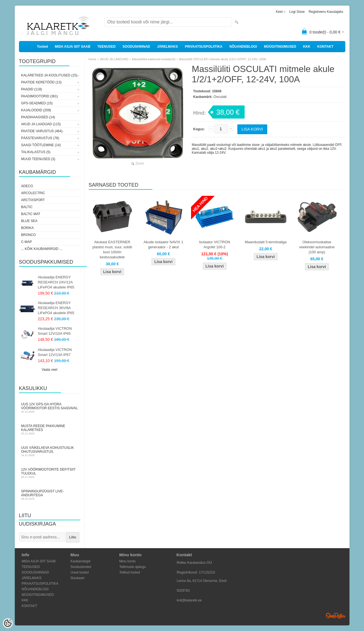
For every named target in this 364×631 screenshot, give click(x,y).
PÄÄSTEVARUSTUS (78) (40, 138)
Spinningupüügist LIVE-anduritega (50, 495)
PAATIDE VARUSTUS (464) (42, 131)
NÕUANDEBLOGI (243, 47)
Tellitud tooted (130, 572)
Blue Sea (29, 221)
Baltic (27, 207)
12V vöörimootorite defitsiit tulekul (50, 473)
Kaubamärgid (80, 561)
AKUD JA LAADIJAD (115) (41, 124)
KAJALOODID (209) (36, 110)
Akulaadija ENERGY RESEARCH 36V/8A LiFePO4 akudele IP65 (56, 308)
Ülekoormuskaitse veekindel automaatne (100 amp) (317, 247)
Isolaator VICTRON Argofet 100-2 (214, 245)
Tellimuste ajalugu (133, 567)
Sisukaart (78, 578)
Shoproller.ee (336, 616)
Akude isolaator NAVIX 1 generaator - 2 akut (163, 245)
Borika (27, 228)
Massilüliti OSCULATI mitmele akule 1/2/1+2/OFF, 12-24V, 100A (223, 59)
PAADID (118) (32, 89)
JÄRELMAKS (167, 47)
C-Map (27, 242)
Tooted (43, 47)
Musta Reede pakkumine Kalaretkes (50, 429)
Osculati (220, 97)
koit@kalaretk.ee (189, 600)
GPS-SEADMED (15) (37, 103)
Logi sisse (297, 12)
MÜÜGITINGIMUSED (280, 47)
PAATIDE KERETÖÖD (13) (41, 82)
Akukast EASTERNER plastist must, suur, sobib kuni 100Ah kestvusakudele (112, 250)
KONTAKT (326, 47)
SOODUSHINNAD (136, 47)
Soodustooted (81, 567)
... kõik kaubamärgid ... (42, 249)
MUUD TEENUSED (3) (38, 159)
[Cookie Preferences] (8, 623)
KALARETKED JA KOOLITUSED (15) (49, 75)
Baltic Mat (31, 214)
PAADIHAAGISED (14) (38, 117)
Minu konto (128, 561)
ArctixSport (33, 200)
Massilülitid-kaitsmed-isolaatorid (154, 59)
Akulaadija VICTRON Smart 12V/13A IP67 (55, 352)
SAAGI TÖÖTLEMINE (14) (41, 145)
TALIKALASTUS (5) (36, 152)
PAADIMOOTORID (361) (40, 96)
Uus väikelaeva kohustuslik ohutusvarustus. (50, 451)
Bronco (29, 235)
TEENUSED (106, 47)
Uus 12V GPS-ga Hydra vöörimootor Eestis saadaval (50, 408)
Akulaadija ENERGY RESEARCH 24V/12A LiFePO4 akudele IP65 (56, 282)
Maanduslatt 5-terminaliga (266, 242)
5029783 (183, 591)
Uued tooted (80, 572)
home (93, 59)
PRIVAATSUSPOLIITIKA (204, 47)
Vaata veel (50, 370)
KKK (307, 47)
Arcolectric (33, 193)
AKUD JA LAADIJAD (114, 59)
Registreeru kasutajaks (326, 12)
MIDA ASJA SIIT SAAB (73, 47)
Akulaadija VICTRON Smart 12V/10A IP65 (55, 331)
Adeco (27, 186)
